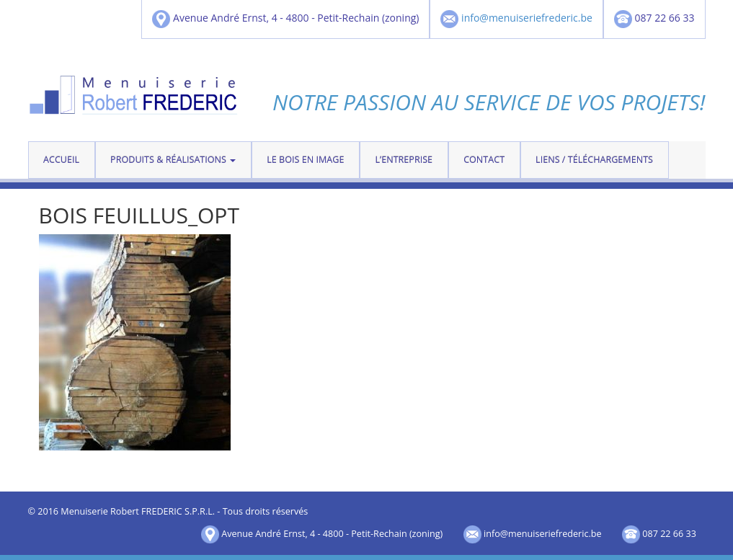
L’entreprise (404, 160)
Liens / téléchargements (594, 160)
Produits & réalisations (173, 160)
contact (484, 160)
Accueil (61, 160)
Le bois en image (305, 160)
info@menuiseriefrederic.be (527, 18)
